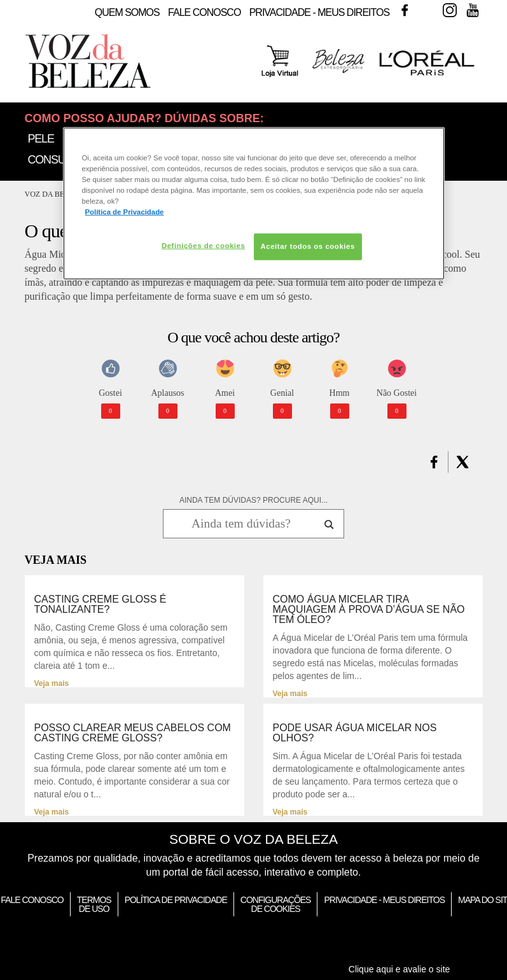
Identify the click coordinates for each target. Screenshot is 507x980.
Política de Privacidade (176, 900)
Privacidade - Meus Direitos (319, 12)
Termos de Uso (94, 904)
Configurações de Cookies (276, 904)
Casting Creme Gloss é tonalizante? (101, 605)
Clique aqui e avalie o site (399, 969)
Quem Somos (127, 12)
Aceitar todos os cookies (308, 246)
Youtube (473, 10)
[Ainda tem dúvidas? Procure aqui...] (241, 524)
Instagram (450, 10)
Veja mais (52, 683)
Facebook (405, 10)
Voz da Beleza (54, 194)
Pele (41, 139)
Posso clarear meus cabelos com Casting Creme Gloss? (133, 733)
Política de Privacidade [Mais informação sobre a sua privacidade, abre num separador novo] (125, 212)
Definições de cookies (203, 246)
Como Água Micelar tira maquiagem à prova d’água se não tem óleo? (369, 610)
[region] (254, 204)
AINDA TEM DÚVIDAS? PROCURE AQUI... (253, 500)
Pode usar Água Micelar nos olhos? (355, 733)
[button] (434, 462)
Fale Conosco (204, 12)
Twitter (427, 10)
